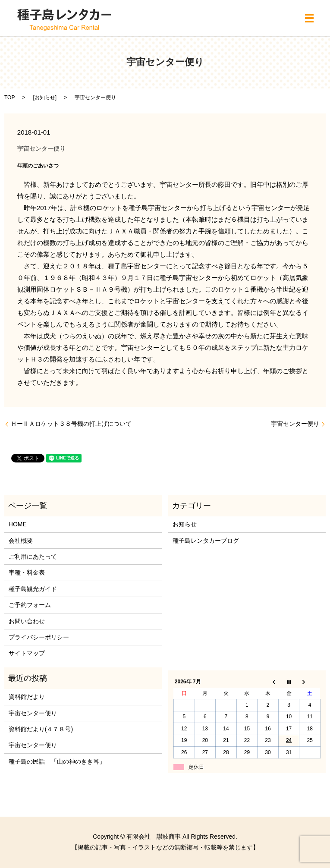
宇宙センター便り (295, 424)
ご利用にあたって (33, 557)
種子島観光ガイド (33, 589)
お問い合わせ (27, 621)
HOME (18, 524)
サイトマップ (27, 653)
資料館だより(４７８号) (41, 729)
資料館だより (27, 697)
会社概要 (21, 541)
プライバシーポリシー (39, 637)
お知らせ (45, 97)
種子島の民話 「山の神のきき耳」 (57, 761)
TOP (9, 97)
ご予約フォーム (30, 605)
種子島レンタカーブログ (206, 541)
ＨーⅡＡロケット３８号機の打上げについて (71, 424)
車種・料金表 (27, 572)
